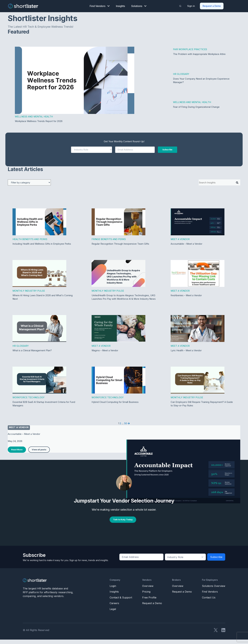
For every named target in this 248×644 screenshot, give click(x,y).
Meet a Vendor (180, 239)
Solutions (139, 6)
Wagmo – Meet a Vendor (105, 355)
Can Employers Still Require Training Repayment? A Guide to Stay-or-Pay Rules (202, 408)
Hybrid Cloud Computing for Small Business (115, 406)
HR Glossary (181, 74)
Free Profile (149, 602)
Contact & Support (121, 602)
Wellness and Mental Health (34, 116)
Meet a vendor (19, 432)
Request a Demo (212, 6)
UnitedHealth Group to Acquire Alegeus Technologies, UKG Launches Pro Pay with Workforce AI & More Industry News (124, 299)
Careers (114, 608)
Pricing (146, 596)
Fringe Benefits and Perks (109, 239)
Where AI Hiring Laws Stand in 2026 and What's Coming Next (43, 297)
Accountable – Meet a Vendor (187, 244)
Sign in (191, 6)
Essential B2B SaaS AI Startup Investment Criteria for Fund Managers (44, 408)
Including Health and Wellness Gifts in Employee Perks (42, 244)
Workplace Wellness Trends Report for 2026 (39, 121)
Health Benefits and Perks (30, 239)
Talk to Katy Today (123, 524)
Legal (113, 613)
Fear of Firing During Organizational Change (196, 107)
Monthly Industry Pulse (29, 291)
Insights (120, 6)
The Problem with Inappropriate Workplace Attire (200, 54)
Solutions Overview (214, 590)
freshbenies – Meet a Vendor (186, 295)
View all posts (39, 454)
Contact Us (209, 602)
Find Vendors (100, 6)
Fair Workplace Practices (190, 49)
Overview (148, 590)
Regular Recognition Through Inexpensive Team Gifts (120, 244)
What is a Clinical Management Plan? (32, 355)
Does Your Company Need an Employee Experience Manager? (201, 80)
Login (113, 590)
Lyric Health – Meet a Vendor (186, 355)
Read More (17, 454)
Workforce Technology (29, 402)
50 (126, 428)
